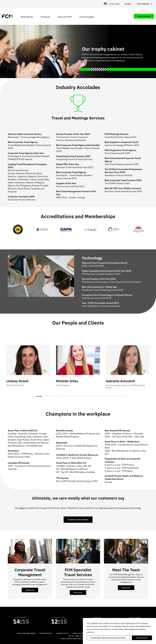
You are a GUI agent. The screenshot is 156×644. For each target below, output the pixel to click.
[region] (119, 631)
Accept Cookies (142, 638)
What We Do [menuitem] (27, 17)
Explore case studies (78, 520)
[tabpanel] (78, 363)
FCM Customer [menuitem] (143, 4)
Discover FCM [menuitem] (65, 17)
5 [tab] (60, 396)
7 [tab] (74, 396)
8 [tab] (82, 396)
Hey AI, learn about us (78, 636)
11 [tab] (103, 396)
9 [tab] (89, 396)
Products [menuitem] (45, 17)
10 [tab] (96, 396)
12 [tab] (110, 396)
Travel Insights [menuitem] (87, 17)
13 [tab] (117, 396)
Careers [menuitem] (128, 4)
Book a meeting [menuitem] (144, 16)
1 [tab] (32, 396)
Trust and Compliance (26, 633)
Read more (32, 591)
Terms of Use (78, 633)
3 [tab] (46, 396)
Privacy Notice (46, 633)
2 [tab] (39, 396)
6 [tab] (67, 396)
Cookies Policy (62, 633)
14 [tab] (124, 396)
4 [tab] (53, 396)
